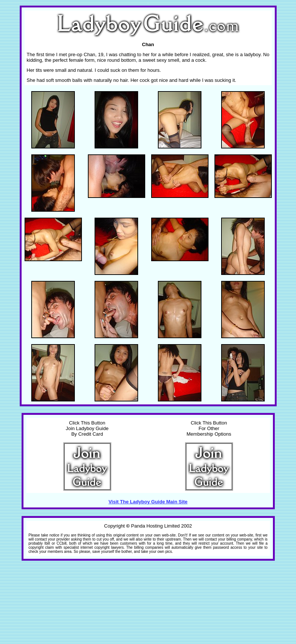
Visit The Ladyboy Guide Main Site (148, 502)
